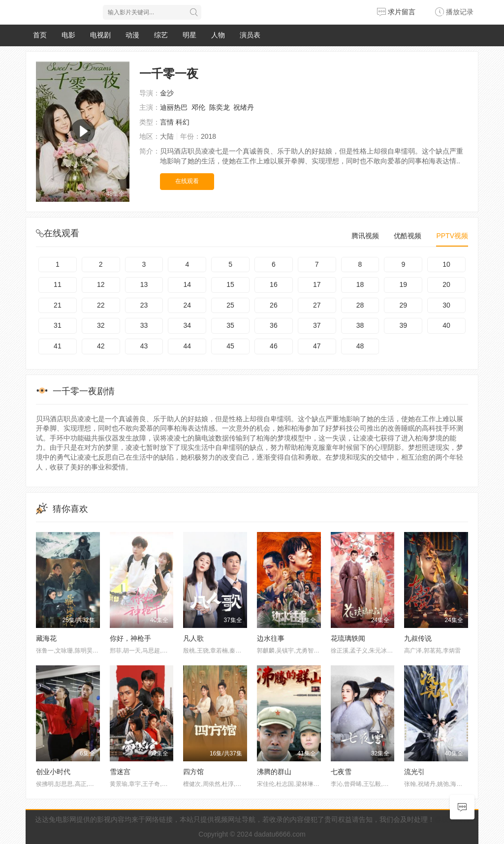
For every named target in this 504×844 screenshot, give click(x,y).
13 (144, 284)
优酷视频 (408, 236)
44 (188, 346)
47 (317, 346)
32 (101, 325)
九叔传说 (418, 638)
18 (360, 284)
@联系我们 (452, 819)
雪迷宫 (120, 772)
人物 (218, 35)
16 (274, 284)
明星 (189, 35)
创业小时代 (53, 772)
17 (317, 284)
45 (230, 346)
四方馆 (193, 772)
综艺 (161, 35)
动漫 (132, 35)
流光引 (414, 772)
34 (188, 325)
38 (360, 325)
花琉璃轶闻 (348, 638)
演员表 (250, 35)
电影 (68, 35)
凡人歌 (193, 638)
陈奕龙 (220, 107)
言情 (167, 122)
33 (144, 325)
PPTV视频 (452, 236)
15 (230, 284)
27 (317, 305)
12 (101, 284)
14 (188, 284)
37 (317, 325)
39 (403, 325)
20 (446, 284)
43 (144, 346)
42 (101, 346)
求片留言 (396, 12)
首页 (40, 35)
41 (58, 346)
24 (188, 305)
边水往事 (271, 638)
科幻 (183, 122)
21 (58, 305)
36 (274, 325)
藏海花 (46, 638)
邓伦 (198, 107)
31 (58, 325)
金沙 (167, 93)
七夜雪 (341, 772)
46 (274, 346)
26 (274, 305)
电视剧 (100, 35)
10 (446, 264)
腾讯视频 (365, 236)
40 (446, 325)
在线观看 (187, 181)
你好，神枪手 (130, 638)
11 (58, 284)
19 (403, 284)
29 (403, 305)
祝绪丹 (244, 107)
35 (230, 325)
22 (101, 305)
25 (230, 305)
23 (144, 305)
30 (446, 305)
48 (360, 346)
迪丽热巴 (174, 107)
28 (360, 305)
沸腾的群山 (274, 772)
